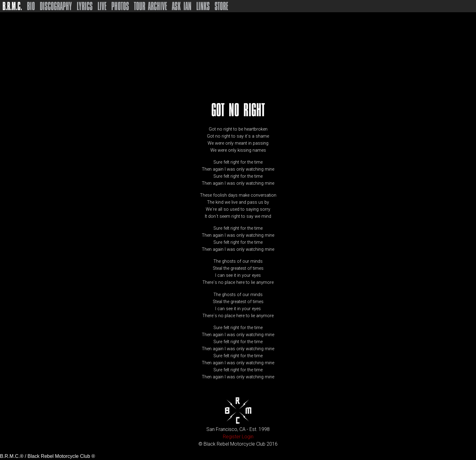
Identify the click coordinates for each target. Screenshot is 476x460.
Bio (31, 6)
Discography (56, 6)
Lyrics (85, 6)
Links (203, 6)
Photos (120, 6)
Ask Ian (182, 6)
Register (232, 437)
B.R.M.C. (12, 6)
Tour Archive (150, 6)
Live (102, 6)
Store (221, 6)
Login (248, 437)
